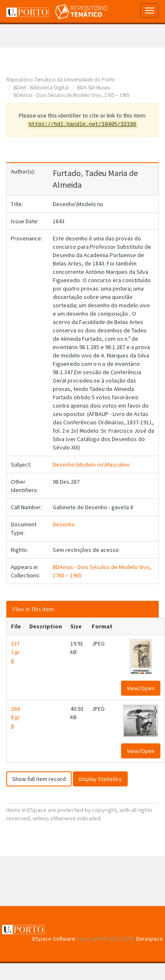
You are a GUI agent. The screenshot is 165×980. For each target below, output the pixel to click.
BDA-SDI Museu (94, 88)
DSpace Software (54, 939)
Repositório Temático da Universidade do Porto (61, 80)
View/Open (141, 688)
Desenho (64, 524)
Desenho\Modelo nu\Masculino (91, 464)
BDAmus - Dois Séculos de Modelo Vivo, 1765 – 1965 (71, 95)
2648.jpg (15, 717)
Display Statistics (100, 779)
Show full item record (39, 779)
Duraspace (150, 939)
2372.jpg (15, 652)
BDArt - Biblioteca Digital (41, 88)
